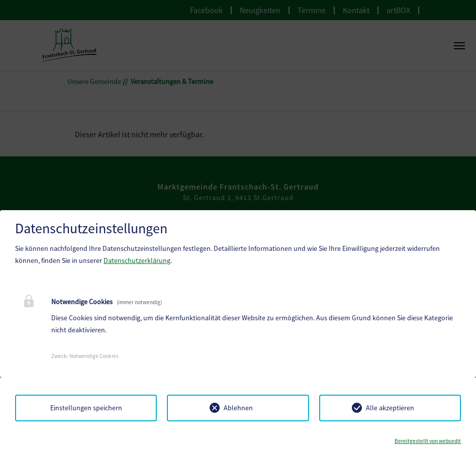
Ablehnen (238, 408)
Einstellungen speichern (86, 408)
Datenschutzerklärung (137, 260)
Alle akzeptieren (390, 408)
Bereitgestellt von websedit (428, 441)
